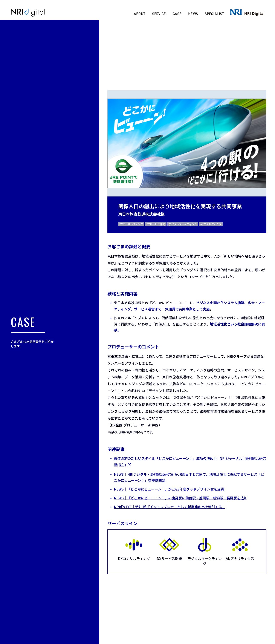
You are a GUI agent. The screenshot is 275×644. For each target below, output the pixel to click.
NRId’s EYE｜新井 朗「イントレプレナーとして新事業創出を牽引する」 (169, 507)
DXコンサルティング (131, 224)
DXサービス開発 (156, 224)
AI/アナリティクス (211, 224)
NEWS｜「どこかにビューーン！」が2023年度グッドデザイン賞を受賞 (169, 489)
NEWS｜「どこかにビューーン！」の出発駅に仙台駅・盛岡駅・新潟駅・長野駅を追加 (180, 498)
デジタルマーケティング (183, 224)
